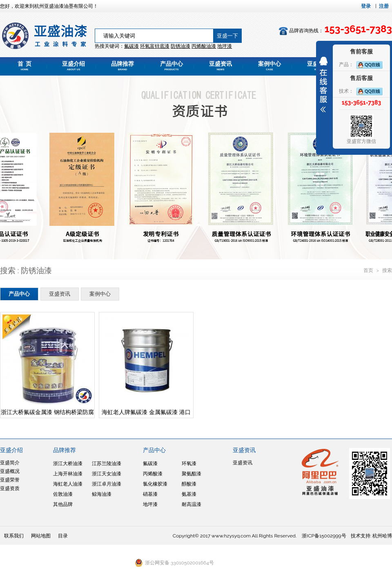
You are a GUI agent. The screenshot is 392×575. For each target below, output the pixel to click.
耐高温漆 (192, 504)
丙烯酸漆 (153, 474)
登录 (366, 6)
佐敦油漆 (63, 494)
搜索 (387, 270)
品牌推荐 (122, 66)
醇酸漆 (189, 484)
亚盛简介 (10, 463)
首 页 (24, 66)
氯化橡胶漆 (155, 484)
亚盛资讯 (220, 66)
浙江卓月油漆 (107, 484)
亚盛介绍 (73, 66)
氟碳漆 (131, 46)
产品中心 (171, 66)
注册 (384, 6)
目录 (63, 536)
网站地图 (41, 536)
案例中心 (269, 66)
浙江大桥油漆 (68, 464)
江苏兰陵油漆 (107, 464)
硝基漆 (150, 494)
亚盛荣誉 (10, 480)
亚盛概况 (10, 471)
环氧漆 (189, 464)
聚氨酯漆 (192, 474)
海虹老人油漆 (68, 484)
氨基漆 (189, 494)
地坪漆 (150, 504)
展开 (323, 85)
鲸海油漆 (102, 494)
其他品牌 (63, 504)
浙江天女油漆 (107, 474)
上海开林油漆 (68, 474)
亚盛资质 (10, 488)
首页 (369, 270)
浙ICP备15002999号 (324, 536)
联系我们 (14, 536)
